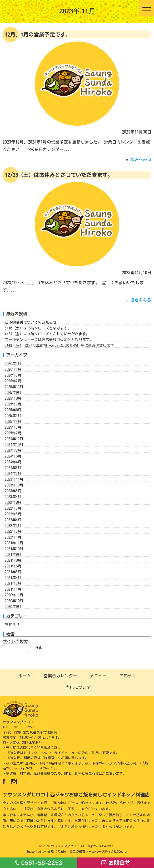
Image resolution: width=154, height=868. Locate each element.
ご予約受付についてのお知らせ (31, 327)
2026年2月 (13, 386)
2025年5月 (13, 421)
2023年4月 (13, 502)
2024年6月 (13, 461)
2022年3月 (13, 531)
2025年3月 (13, 432)
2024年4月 (13, 467)
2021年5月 (13, 577)
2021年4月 (13, 583)
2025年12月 (14, 392)
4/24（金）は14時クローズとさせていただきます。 (47, 339)
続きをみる (141, 159)
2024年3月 (13, 473)
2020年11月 (14, 600)
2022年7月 (13, 513)
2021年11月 (14, 548)
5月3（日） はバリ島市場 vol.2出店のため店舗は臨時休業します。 (61, 350)
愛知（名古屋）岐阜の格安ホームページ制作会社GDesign (88, 851)
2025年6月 (13, 415)
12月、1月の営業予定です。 (38, 34)
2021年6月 (13, 571)
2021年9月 (13, 559)
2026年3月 (13, 380)
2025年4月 (13, 426)
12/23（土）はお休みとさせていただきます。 (59, 175)
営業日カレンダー (60, 676)
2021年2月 (13, 588)
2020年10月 (14, 606)
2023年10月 (14, 490)
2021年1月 (13, 594)
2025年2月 (13, 438)
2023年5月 (13, 496)
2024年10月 (14, 450)
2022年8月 (13, 507)
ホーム (24, 676)
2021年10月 (14, 554)
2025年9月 (13, 397)
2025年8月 (13, 403)
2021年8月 (13, 565)
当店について (78, 687)
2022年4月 (13, 525)
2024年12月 (14, 444)
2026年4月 (13, 374)
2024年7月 (13, 455)
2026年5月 (13, 369)
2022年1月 (13, 542)
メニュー (98, 676)
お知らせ (12, 630)
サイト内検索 (15, 646)
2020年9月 (13, 611)
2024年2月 (13, 478)
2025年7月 (13, 409)
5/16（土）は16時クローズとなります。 (38, 333)
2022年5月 (13, 519)
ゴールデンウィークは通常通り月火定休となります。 (49, 345)
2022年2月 (13, 536)
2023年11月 (14, 484)
